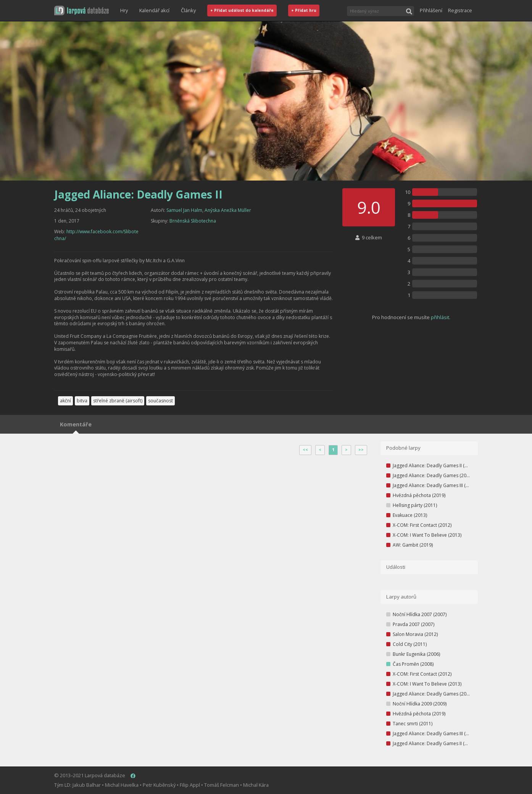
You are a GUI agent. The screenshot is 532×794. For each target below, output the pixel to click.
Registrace (460, 10)
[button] (81, 10)
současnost (160, 401)
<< (305, 450)
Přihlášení (431, 10)
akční (65, 401)
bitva (82, 401)
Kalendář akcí (154, 10)
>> (361, 450)
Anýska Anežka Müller (228, 210)
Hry (124, 10)
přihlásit (440, 317)
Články (188, 10)
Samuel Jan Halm (184, 210)
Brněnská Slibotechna (193, 221)
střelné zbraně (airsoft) (118, 401)
